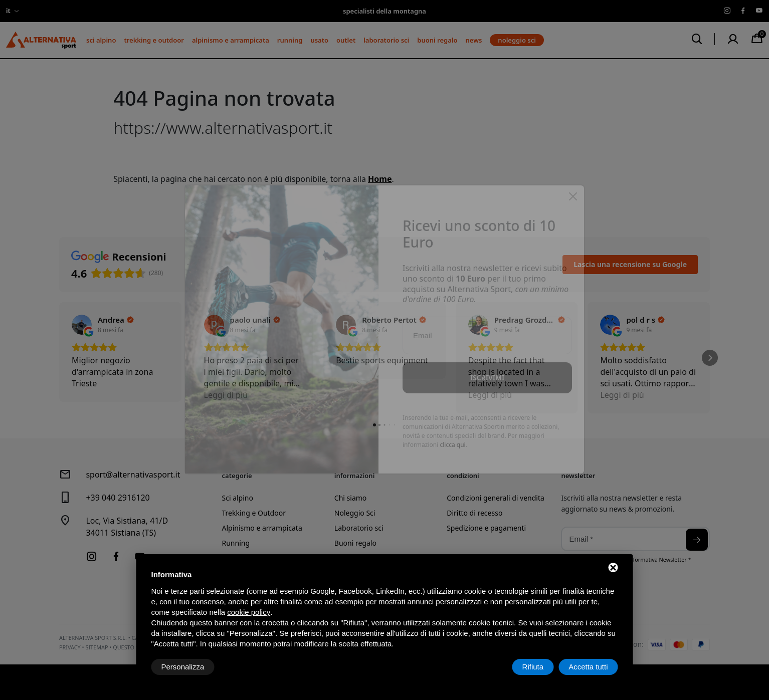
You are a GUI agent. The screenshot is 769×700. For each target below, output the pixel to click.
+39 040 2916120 (118, 498)
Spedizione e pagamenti (486, 528)
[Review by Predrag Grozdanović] (530, 320)
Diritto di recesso (474, 513)
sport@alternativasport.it (133, 475)
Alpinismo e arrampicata (231, 40)
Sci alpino (101, 40)
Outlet (346, 40)
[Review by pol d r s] (645, 320)
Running (290, 40)
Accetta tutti (588, 667)
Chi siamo (350, 498)
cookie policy (249, 612)
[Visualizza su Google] (82, 325)
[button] (59, 358)
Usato (319, 40)
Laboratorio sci (386, 40)
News (474, 40)
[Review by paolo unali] (255, 320)
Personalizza (183, 667)
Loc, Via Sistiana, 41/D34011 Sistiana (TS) (127, 527)
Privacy (70, 647)
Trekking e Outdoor (154, 40)
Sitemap (97, 647)
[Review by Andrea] (116, 320)
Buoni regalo (437, 40)
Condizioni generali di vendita (496, 498)
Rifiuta (533, 667)
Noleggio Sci (355, 513)
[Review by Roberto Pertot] (394, 320)
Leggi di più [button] (226, 395)
